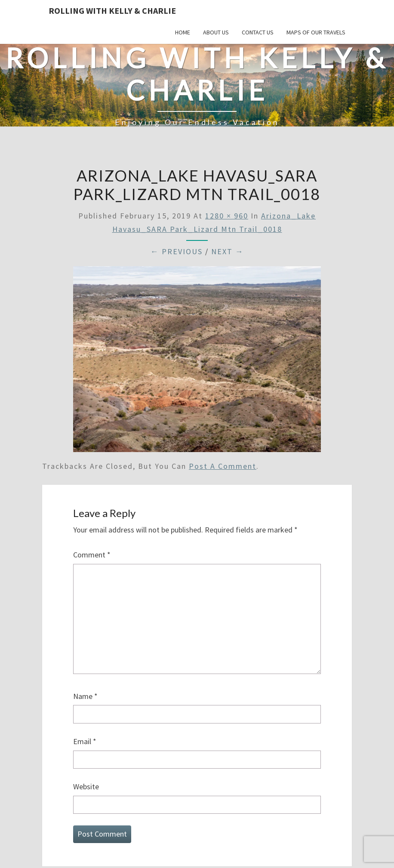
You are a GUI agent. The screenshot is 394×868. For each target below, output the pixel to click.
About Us (216, 32)
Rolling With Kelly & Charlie (112, 11)
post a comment (223, 466)
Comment (92, 555)
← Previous (177, 251)
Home (183, 32)
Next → (228, 251)
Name (85, 696)
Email (85, 741)
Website (86, 786)
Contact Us (258, 32)
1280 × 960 (227, 216)
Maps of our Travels (316, 32)
